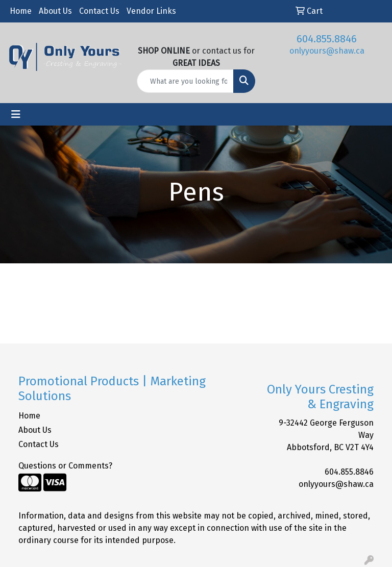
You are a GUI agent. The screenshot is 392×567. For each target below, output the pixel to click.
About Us (55, 11)
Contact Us (99, 11)
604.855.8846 (327, 39)
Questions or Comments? (65, 466)
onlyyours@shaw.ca (327, 51)
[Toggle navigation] (16, 114)
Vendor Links (151, 11)
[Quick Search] (185, 81)
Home (21, 11)
